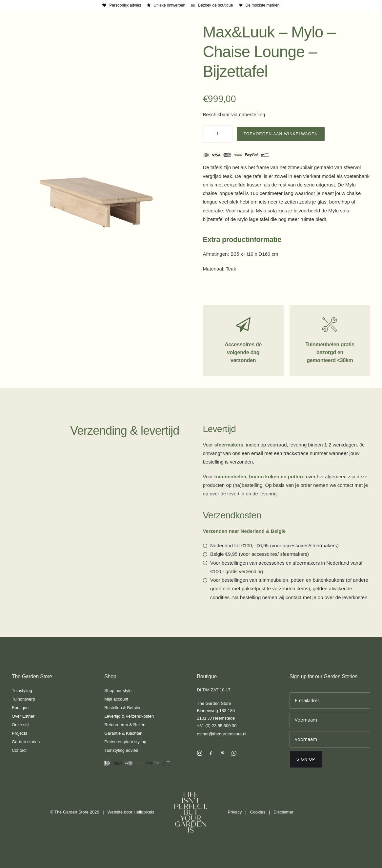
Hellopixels (144, 812)
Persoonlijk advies (125, 5)
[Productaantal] (218, 134)
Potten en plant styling (125, 742)
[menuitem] (122, 5)
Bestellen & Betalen (123, 708)
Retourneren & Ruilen (125, 725)
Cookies (258, 812)
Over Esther (23, 716)
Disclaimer (283, 812)
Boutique (20, 708)
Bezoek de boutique (215, 5)
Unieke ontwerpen (169, 5)
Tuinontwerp (23, 699)
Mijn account (116, 699)
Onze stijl (20, 725)
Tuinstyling (22, 691)
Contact (19, 750)
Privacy (235, 812)
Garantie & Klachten (123, 733)
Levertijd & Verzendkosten (129, 716)
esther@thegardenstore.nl (222, 734)
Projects (20, 733)
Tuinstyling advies (121, 750)
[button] (200, 754)
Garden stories (26, 742)
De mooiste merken (263, 5)
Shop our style (118, 691)
